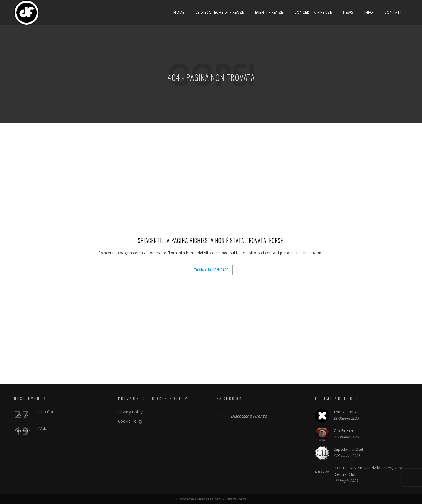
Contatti (394, 12)
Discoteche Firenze (249, 416)
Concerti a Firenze (313, 12)
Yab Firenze (344, 431)
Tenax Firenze (346, 412)
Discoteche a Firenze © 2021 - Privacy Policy (211, 499)
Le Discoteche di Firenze (220, 12)
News (348, 12)
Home (179, 12)
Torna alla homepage (211, 270)
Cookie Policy (130, 421)
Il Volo (42, 428)
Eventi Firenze (269, 12)
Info (369, 12)
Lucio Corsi (46, 412)
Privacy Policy (130, 412)
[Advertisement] (211, 164)
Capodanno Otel (348, 449)
